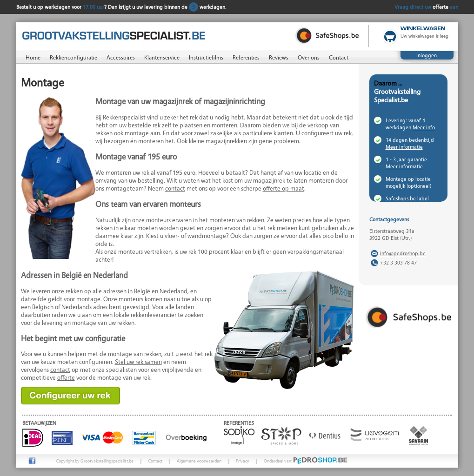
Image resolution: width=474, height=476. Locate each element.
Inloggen (427, 55)
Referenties (246, 57)
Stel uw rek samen (138, 361)
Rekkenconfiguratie (73, 57)
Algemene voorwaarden (199, 461)
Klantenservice (162, 57)
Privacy (243, 461)
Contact (339, 57)
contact (175, 188)
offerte (66, 377)
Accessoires (121, 57)
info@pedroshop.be (403, 253)
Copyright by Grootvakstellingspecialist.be (95, 461)
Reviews (279, 57)
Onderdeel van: (306, 461)
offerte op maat (284, 188)
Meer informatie (404, 147)
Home (33, 57)
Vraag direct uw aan (426, 7)
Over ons (309, 57)
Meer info (424, 127)
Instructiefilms (206, 57)
